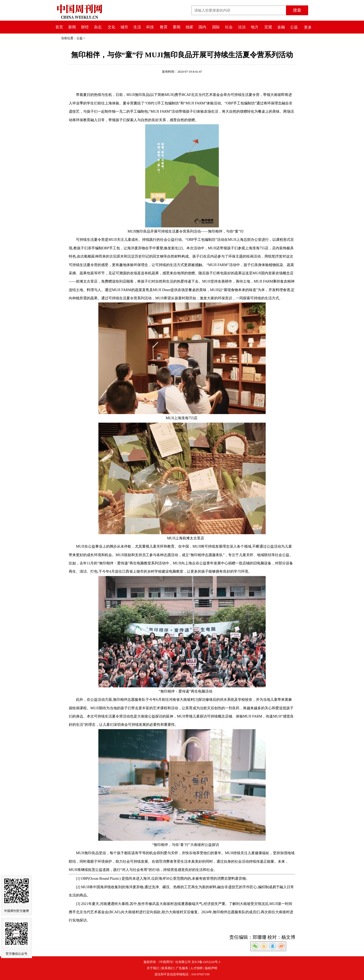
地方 (255, 27)
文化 (111, 27)
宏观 (268, 27)
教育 (164, 27)
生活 (137, 27)
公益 (294, 27)
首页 (59, 27)
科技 (150, 27)
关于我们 (153, 968)
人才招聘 (196, 968)
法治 (242, 27)
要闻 (177, 27)
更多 (308, 27)
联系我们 (168, 968)
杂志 (98, 27)
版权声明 (211, 968)
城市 (124, 27)
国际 (216, 27)
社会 (229, 27)
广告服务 (182, 968)
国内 (202, 27)
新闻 (72, 27)
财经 (85, 27)
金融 (281, 27)
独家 (189, 27)
